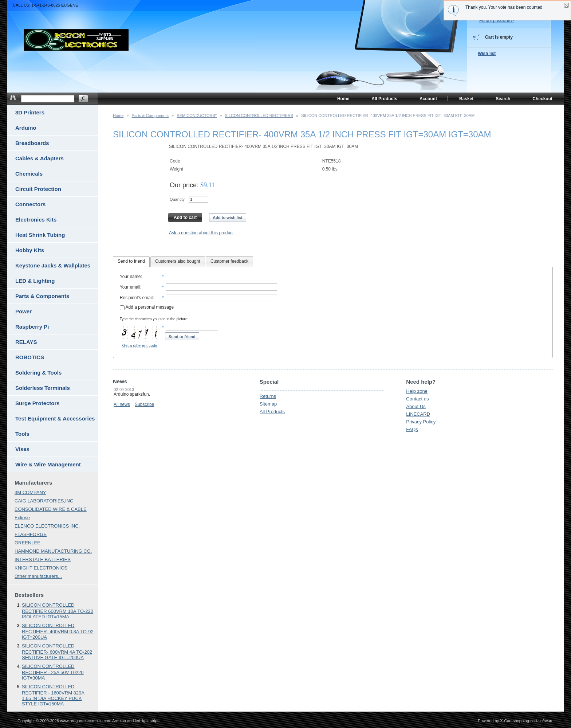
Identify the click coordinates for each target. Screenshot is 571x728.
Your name (130, 277)
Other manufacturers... (38, 576)
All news (122, 404)
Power (23, 311)
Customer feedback (229, 261)
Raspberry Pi (32, 327)
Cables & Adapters (40, 158)
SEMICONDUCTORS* (197, 116)
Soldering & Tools (38, 373)
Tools (22, 434)
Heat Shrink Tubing (40, 235)
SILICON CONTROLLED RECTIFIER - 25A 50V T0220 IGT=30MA (53, 672)
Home (118, 116)
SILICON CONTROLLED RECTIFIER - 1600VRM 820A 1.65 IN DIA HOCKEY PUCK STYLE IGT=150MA (53, 695)
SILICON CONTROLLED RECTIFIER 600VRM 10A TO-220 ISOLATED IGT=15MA (58, 611)
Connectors (30, 204)
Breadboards (32, 143)
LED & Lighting (35, 281)
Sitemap (268, 404)
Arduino (26, 128)
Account (428, 99)
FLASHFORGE (31, 534)
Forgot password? (497, 21)
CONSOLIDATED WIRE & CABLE (51, 509)
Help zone (417, 391)
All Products (272, 412)
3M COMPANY (30, 492)
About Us (416, 406)
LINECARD (418, 414)
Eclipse (22, 518)
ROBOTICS (30, 357)
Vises (22, 449)
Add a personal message (147, 307)
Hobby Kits (30, 250)
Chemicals (29, 174)
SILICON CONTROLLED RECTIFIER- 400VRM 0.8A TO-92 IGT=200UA (58, 631)
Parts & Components (150, 116)
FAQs (412, 429)
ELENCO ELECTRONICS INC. (47, 526)
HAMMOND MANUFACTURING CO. (53, 551)
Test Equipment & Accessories (55, 418)
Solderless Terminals (43, 388)
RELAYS (26, 342)
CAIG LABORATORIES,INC (44, 501)
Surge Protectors (38, 403)
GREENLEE (27, 543)
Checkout (542, 99)
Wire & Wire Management (48, 464)
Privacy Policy (421, 422)
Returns (268, 396)
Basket (466, 99)
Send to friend (131, 261)
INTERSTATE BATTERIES (43, 559)
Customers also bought (178, 261)
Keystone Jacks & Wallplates (53, 265)
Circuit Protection (38, 189)
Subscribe (144, 404)
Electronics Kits (36, 220)
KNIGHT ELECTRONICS (41, 568)
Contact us (417, 399)
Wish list (487, 54)
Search (503, 99)
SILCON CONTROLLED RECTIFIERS (259, 116)
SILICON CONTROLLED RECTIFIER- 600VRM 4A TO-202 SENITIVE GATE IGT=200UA (57, 652)
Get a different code (140, 345)
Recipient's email (136, 298)
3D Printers (30, 112)
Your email (130, 287)
